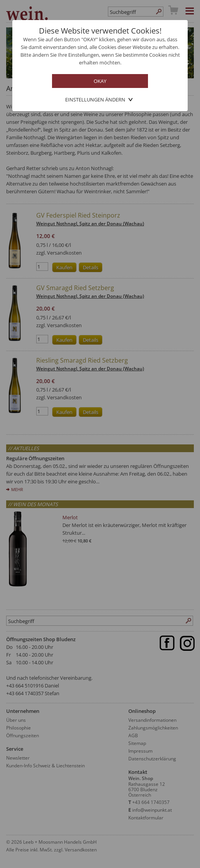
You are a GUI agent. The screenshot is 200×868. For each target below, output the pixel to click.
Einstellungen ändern (95, 100)
